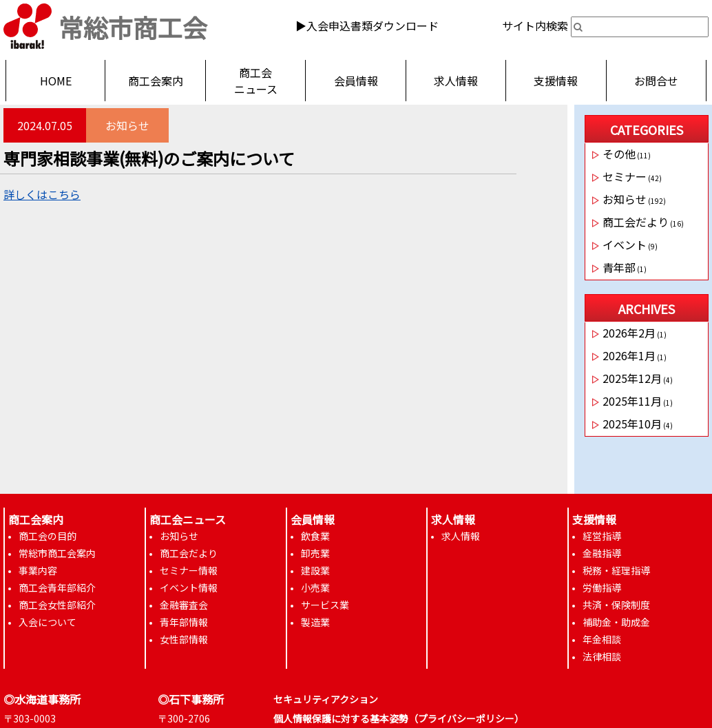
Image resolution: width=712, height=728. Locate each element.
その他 (619, 154)
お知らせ (127, 125)
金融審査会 (184, 605)
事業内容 (38, 570)
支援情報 (556, 81)
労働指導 (602, 587)
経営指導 (602, 536)
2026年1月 (629, 355)
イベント (625, 245)
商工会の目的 (48, 536)
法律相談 (602, 656)
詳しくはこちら (42, 194)
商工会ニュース (256, 81)
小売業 (315, 587)
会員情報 (356, 81)
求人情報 (456, 81)
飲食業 (315, 536)
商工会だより (636, 222)
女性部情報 (184, 639)
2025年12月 (632, 378)
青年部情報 (184, 622)
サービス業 (325, 605)
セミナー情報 (189, 570)
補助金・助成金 (616, 622)
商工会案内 (156, 81)
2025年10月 (632, 424)
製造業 (315, 622)
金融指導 (602, 553)
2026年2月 (629, 333)
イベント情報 (189, 587)
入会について (48, 622)
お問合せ (656, 81)
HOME (56, 81)
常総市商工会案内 (57, 553)
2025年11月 (632, 401)
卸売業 (315, 553)
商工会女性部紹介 (57, 605)
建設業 (315, 570)
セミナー (625, 176)
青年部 (619, 267)
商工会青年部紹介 (57, 587)
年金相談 (602, 639)
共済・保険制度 (616, 605)
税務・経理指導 (616, 570)
